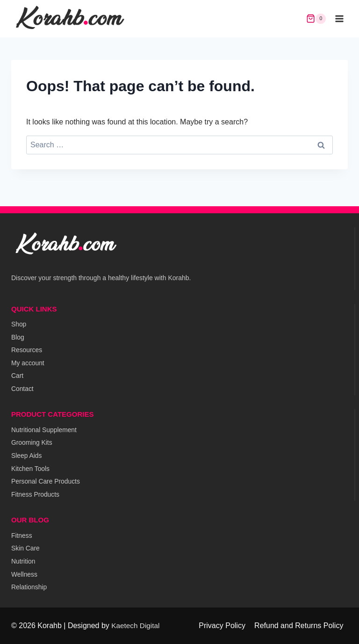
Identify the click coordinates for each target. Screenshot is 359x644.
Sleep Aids (27, 454)
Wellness (25, 574)
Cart (17, 374)
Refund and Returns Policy (299, 626)
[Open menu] (339, 18)
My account (28, 361)
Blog (18, 334)
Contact (22, 387)
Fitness (22, 535)
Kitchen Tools (31, 467)
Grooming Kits (32, 441)
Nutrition (23, 561)
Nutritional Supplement (44, 428)
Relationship (29, 587)
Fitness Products (36, 493)
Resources (27, 347)
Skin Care (25, 548)
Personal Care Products (46, 480)
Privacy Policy (222, 626)
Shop (19, 321)
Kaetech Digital (136, 626)
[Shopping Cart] (316, 19)
